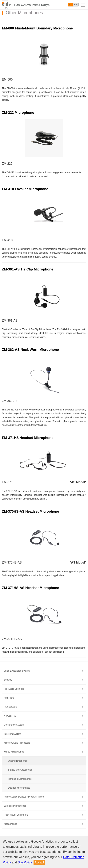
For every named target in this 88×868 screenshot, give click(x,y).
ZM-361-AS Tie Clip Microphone (28, 269)
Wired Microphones (14, 752)
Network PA (10, 716)
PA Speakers (10, 707)
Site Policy (25, 862)
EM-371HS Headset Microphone (28, 438)
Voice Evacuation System (17, 671)
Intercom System (12, 734)
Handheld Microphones (20, 779)
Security (8, 680)
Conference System (14, 725)
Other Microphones (18, 761)
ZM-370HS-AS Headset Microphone (30, 511)
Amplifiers (9, 698)
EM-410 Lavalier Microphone (25, 189)
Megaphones (10, 824)
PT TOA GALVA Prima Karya (29, 5)
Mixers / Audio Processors (17, 743)
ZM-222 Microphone (18, 113)
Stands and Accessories (20, 770)
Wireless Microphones (15, 806)
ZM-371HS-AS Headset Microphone (30, 588)
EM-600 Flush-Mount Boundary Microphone (37, 28)
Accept (39, 862)
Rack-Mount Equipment (16, 815)
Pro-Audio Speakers (14, 689)
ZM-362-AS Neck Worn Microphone (30, 350)
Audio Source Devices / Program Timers (24, 797)
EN (76, 5)
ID (70, 5)
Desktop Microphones (19, 788)
